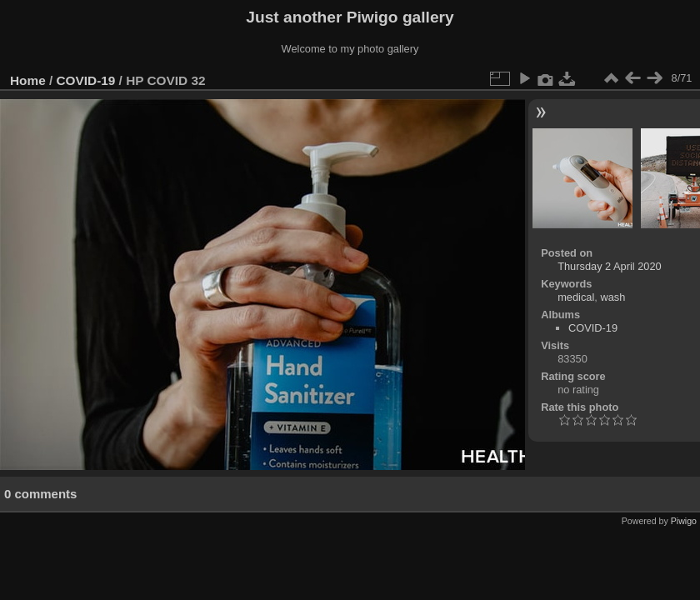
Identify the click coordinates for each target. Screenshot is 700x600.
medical (576, 297)
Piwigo (684, 521)
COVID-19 (86, 80)
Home (28, 80)
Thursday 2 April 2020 (610, 266)
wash (612, 297)
